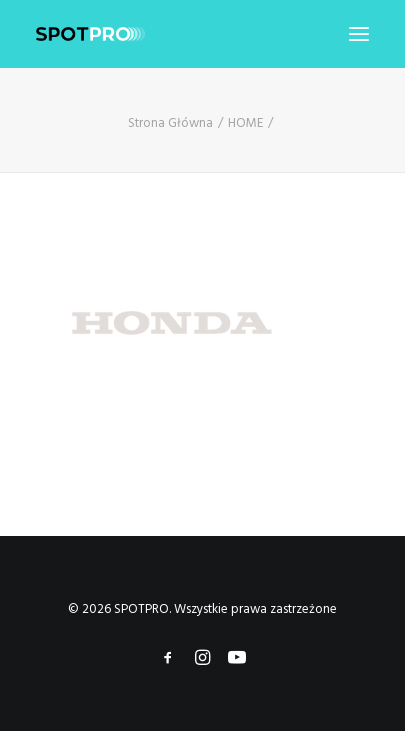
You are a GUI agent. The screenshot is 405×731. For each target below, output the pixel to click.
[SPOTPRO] (90, 34)
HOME (245, 123)
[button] (359, 34)
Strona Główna (170, 123)
